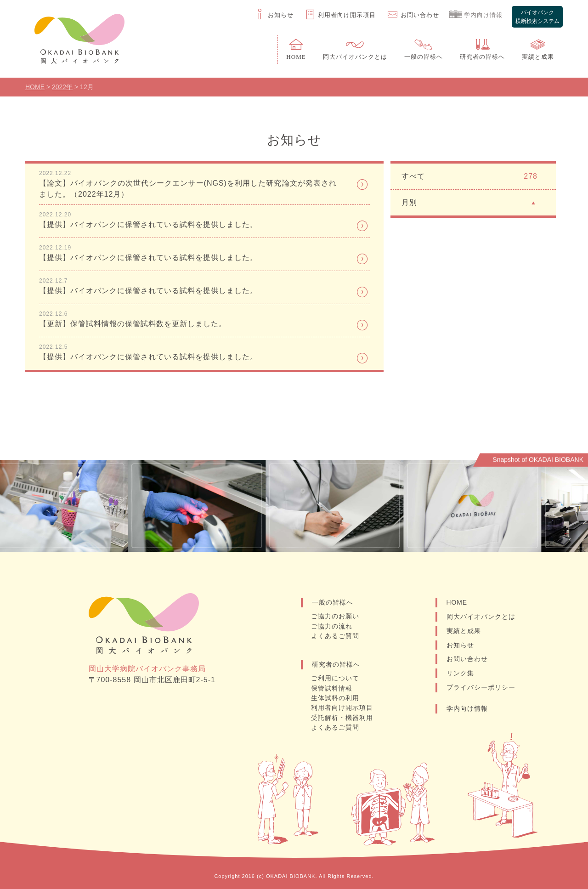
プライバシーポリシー (481, 689)
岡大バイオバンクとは (481, 618)
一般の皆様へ (333, 604)
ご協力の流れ (332, 628)
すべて (469, 178)
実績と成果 (464, 632)
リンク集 (460, 675)
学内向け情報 (467, 710)
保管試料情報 (332, 689)
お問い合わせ (467, 661)
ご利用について (336, 679)
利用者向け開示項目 (342, 708)
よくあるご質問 (336, 637)
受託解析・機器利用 (342, 718)
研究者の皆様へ (336, 665)
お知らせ (460, 646)
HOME (457, 604)
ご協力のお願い (336, 618)
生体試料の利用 (336, 699)
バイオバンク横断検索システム (537, 15)
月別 (469, 203)
